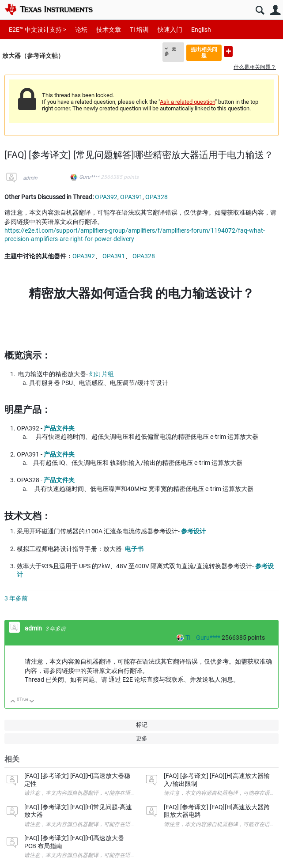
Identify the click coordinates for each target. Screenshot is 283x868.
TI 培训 (139, 30)
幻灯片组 (102, 374)
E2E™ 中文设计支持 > (38, 30)
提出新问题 (228, 51)
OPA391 (131, 197)
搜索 (260, 10)
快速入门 (170, 30)
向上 (13, 702)
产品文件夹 (59, 428)
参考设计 (193, 531)
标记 (142, 725)
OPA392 (106, 197)
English (201, 30)
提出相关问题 (204, 52)
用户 (275, 10)
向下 (32, 702)
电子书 (134, 549)
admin (30, 178)
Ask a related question (187, 102)
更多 (170, 51)
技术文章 (109, 30)
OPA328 (157, 197)
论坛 (81, 30)
